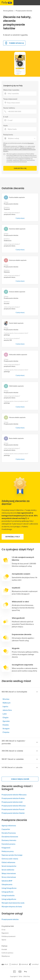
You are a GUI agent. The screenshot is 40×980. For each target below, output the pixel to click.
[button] (20, 692)
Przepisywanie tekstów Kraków (13, 798)
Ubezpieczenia (7, 884)
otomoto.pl (25, 964)
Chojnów (6, 732)
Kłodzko (6, 725)
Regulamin (5, 933)
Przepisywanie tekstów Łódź (12, 802)
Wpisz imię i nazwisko (11, 90)
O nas (3, 930)
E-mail (6, 117)
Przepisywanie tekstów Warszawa (14, 795)
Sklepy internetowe (9, 873)
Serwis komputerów (9, 866)
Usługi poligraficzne (9, 899)
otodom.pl (15, 964)
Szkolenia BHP (7, 881)
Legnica (5, 706)
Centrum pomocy (7, 953)
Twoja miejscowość (10, 99)
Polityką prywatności (26, 148)
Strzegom (6, 728)
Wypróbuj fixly (13, 537)
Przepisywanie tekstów (10, 919)
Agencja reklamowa (9, 825)
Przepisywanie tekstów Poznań (13, 809)
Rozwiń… (6, 151)
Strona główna (8, 11)
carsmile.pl (34, 964)
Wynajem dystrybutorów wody (13, 903)
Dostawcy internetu (9, 840)
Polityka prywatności (9, 936)
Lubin (5, 714)
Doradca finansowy (9, 833)
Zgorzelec (6, 721)
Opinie (4, 940)
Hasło (5, 125)
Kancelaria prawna (8, 844)
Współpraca (6, 956)
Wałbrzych (7, 703)
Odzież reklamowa (8, 862)
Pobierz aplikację (14, 43)
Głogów (5, 717)
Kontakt (4, 949)
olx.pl (5, 964)
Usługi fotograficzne (9, 888)
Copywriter (6, 829)
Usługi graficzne (7, 892)
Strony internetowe (9, 877)
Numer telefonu (9, 108)
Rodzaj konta (8, 135)
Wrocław (6, 699)
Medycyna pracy (8, 851)
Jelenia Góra (7, 710)
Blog (25, 971)
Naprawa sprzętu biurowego (12, 855)
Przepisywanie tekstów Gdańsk (13, 813)
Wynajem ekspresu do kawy (12, 906)
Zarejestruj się (20, 168)
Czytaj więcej (20, 218)
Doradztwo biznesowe (10, 837)
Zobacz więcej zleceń (20, 779)
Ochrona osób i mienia (10, 859)
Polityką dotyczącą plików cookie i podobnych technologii (19, 149)
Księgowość (6, 848)
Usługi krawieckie (8, 895)
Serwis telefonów (8, 870)
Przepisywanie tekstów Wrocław (14, 806)
